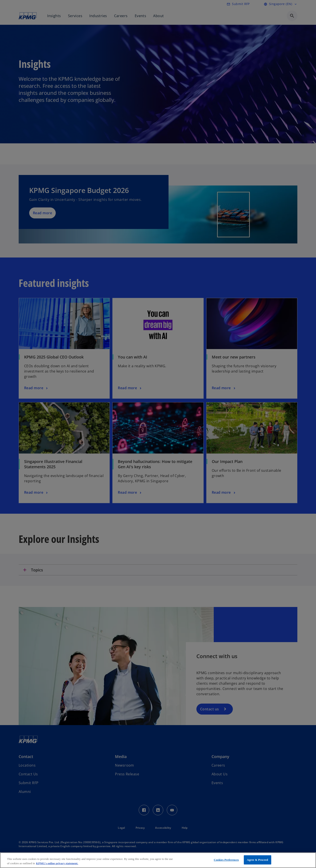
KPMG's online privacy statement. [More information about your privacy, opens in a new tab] (57, 863)
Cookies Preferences (226, 860)
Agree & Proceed (258, 860)
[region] (158, 860)
